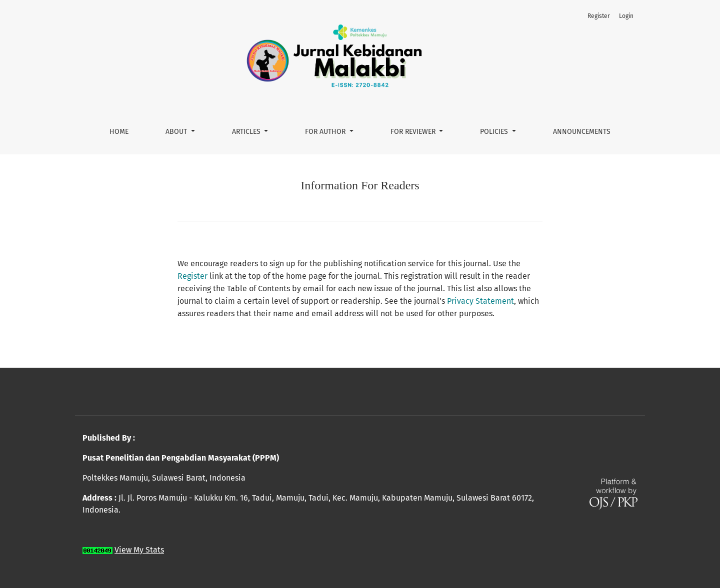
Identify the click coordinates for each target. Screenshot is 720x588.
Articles (247, 132)
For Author (326, 132)
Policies (495, 132)
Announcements (582, 132)
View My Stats (139, 550)
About (177, 132)
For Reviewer (414, 132)
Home (119, 132)
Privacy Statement (480, 301)
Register (599, 16)
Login (626, 16)
